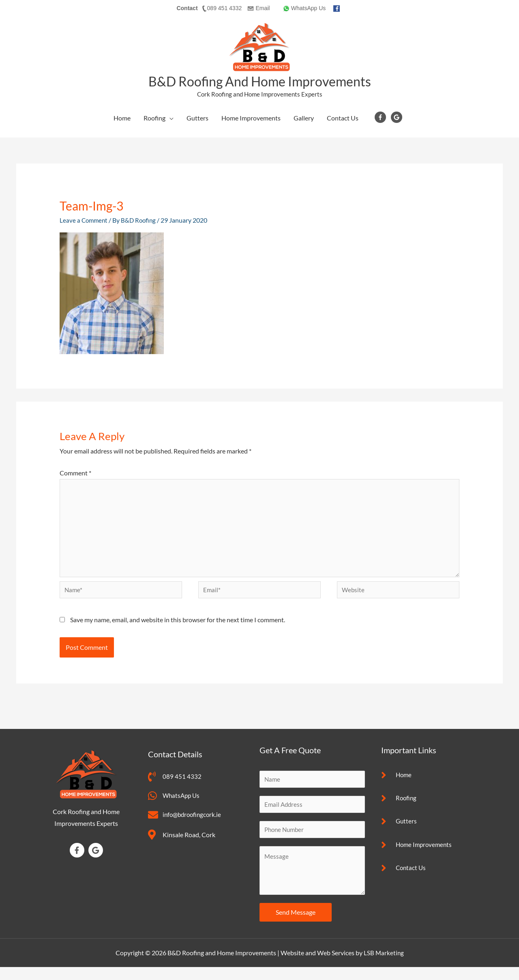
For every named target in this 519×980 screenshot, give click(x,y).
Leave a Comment (85, 220)
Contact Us (343, 118)
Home (122, 118)
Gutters (197, 118)
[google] (398, 117)
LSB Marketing (384, 966)
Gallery (304, 118)
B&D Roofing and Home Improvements (260, 81)
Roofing (154, 118)
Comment (75, 472)
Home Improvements (251, 118)
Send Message (296, 925)
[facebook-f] (382, 117)
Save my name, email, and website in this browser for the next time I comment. (178, 629)
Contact (187, 8)
